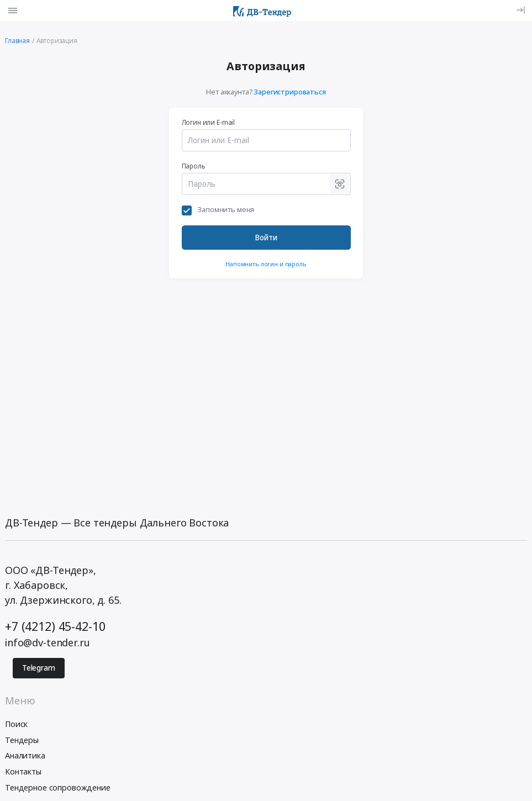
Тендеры (22, 740)
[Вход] (521, 10)
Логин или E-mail (209, 122)
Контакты (23, 771)
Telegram (39, 668)
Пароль (194, 166)
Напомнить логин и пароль (266, 264)
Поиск (16, 724)
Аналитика (25, 755)
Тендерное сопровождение (58, 787)
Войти (266, 238)
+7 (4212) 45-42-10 (55, 626)
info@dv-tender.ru (48, 642)
